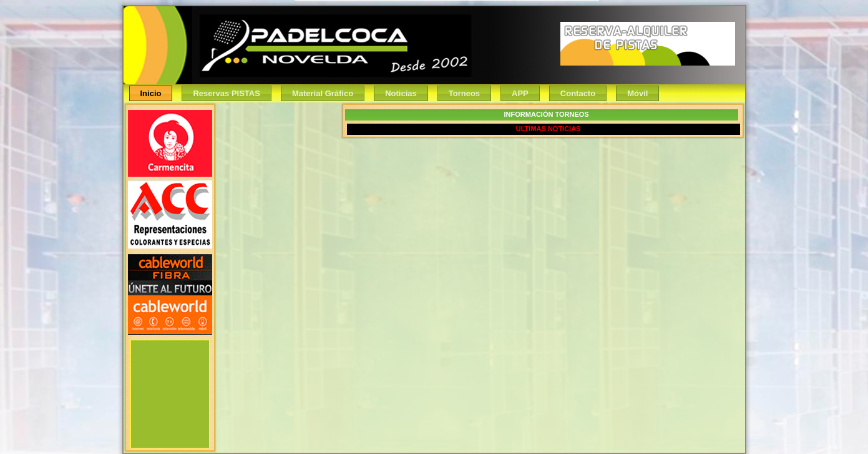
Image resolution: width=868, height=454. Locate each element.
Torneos (464, 93)
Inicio (151, 93)
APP (520, 93)
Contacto (578, 93)
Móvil (637, 93)
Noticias (401, 93)
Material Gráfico (323, 93)
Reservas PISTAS (226, 93)
